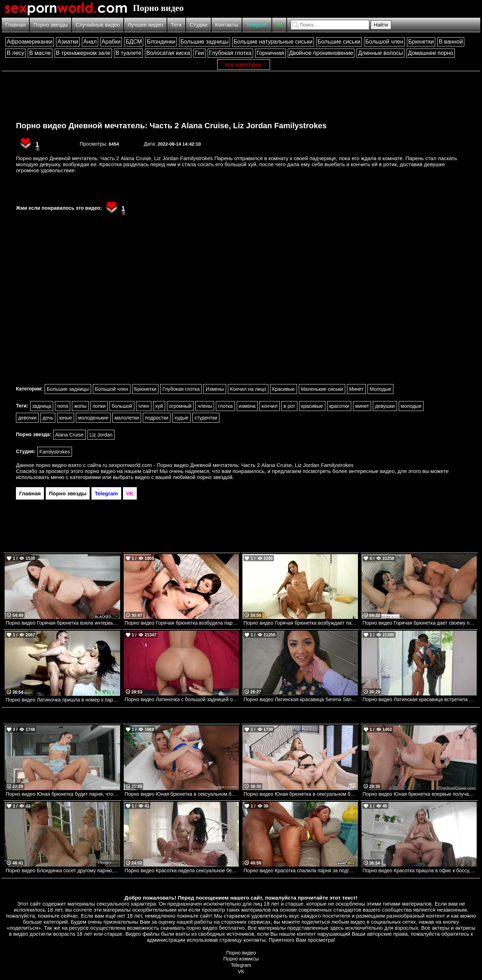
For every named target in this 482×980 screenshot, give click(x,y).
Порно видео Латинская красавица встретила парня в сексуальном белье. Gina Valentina (420, 699)
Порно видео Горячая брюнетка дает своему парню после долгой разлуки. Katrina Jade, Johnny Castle (420, 623)
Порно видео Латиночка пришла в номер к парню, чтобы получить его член (63, 700)
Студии (198, 25)
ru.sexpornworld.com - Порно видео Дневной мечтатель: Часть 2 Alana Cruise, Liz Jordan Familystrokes (228, 465)
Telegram (257, 25)
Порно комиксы (241, 959)
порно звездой (215, 477)
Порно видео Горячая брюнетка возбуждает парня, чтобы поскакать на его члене (301, 623)
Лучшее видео (145, 25)
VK (279, 25)
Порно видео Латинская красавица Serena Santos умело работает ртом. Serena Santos (301, 699)
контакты (255, 940)
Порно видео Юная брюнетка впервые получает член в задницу (420, 794)
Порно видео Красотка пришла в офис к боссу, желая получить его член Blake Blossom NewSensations (420, 871)
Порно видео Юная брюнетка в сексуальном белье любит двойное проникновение (182, 794)
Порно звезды (51, 25)
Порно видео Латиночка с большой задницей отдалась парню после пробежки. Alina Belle (182, 699)
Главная (15, 25)
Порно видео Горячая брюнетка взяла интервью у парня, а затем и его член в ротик (63, 623)
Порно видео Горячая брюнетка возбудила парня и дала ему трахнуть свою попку (182, 623)
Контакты (227, 25)
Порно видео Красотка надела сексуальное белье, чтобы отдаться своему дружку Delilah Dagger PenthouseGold (182, 871)
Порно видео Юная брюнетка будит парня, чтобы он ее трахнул (63, 794)
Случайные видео (98, 25)
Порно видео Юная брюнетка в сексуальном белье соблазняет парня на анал (301, 794)
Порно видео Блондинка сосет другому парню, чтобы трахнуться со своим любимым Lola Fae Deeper (63, 871)
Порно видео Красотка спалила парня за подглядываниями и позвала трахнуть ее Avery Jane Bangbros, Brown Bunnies (301, 871)
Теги (176, 25)
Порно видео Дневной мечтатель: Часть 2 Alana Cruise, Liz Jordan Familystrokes (171, 126)
